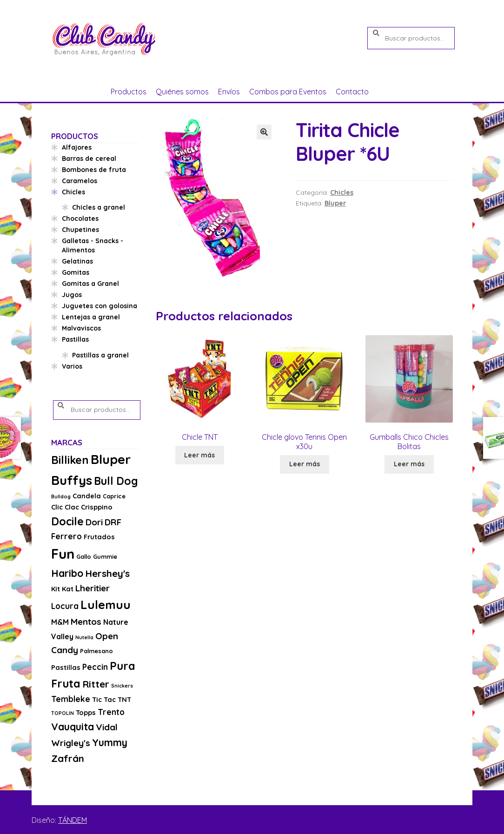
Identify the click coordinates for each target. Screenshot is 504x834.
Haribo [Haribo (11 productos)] (67, 573)
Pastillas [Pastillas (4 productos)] (66, 667)
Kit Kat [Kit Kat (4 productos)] (62, 589)
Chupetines (80, 230)
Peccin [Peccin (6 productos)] (95, 667)
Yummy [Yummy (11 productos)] (110, 742)
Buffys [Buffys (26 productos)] (72, 480)
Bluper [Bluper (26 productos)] (111, 459)
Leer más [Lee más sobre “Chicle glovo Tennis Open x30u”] (305, 464)
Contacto (352, 92)
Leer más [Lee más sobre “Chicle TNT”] (199, 455)
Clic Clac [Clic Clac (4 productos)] (65, 507)
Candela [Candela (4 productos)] (87, 496)
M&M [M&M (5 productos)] (60, 622)
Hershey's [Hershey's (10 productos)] (107, 573)
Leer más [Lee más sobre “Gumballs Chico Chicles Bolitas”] (409, 464)
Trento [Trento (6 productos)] (111, 712)
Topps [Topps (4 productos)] (86, 712)
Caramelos (80, 181)
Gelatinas (77, 261)
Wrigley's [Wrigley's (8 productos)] (71, 743)
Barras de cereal (89, 159)
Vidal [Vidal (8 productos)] (107, 727)
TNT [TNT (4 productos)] (124, 699)
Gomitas (76, 272)
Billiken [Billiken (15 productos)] (70, 460)
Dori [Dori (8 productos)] (94, 522)
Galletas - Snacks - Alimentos (93, 245)
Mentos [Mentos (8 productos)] (86, 622)
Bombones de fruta (94, 170)
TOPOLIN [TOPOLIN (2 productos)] (63, 713)
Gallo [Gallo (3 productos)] (84, 556)
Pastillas (75, 339)
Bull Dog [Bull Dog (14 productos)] (116, 481)
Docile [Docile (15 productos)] (67, 521)
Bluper (335, 203)
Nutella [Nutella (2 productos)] (84, 637)
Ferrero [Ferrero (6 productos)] (66, 536)
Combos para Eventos (288, 92)
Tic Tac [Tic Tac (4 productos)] (104, 699)
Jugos (72, 295)
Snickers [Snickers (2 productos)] (122, 686)
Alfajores (77, 147)
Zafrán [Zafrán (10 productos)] (68, 758)
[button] (264, 132)
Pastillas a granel (100, 355)
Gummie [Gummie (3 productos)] (105, 556)
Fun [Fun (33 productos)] (63, 554)
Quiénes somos (182, 92)
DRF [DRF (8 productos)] (113, 522)
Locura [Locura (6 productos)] (65, 606)
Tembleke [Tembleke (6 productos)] (71, 699)
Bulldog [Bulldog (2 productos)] (61, 496)
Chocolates (80, 218)
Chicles (342, 192)
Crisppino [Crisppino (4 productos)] (97, 507)
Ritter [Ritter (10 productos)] (96, 684)
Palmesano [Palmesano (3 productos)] (96, 651)
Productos (129, 92)
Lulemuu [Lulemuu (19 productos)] (106, 605)
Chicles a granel (99, 207)
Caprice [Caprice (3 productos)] (114, 496)
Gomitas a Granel (90, 284)
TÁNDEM (73, 820)
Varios (72, 366)
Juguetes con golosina (99, 306)
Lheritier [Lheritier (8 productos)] (93, 588)
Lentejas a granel (91, 317)
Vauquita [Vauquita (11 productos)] (73, 727)
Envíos (229, 92)
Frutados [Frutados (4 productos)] (99, 537)
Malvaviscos (81, 328)
